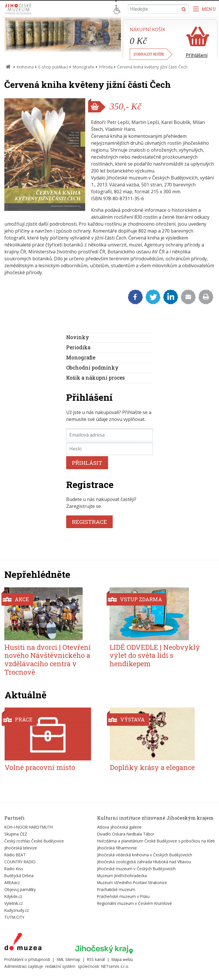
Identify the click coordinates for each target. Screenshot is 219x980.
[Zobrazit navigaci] (205, 9)
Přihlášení (197, 55)
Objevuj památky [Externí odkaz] (20, 889)
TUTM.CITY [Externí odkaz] (14, 917)
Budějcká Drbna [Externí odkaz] (19, 876)
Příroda (106, 67)
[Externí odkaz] (23, 943)
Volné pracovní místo (40, 767)
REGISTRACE (89, 522)
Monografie (83, 67)
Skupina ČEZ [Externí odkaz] (16, 834)
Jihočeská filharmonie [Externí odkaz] (117, 848)
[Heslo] (110, 449)
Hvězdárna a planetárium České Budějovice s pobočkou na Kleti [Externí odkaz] (156, 841)
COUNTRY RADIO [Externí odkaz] (20, 862)
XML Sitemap (68, 959)
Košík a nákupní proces (95, 378)
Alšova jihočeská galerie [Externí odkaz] (119, 827)
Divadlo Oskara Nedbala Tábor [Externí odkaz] (126, 834)
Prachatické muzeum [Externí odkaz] (116, 889)
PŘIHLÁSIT (87, 463)
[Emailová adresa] (110, 435)
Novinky (78, 337)
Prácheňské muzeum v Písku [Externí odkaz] (123, 896)
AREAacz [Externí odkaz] (12, 882)
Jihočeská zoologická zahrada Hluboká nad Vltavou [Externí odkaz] (144, 862)
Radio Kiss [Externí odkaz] (14, 869)
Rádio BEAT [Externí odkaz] (15, 855)
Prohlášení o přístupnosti (27, 959)
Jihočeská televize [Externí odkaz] (21, 848)
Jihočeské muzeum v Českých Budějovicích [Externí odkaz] (136, 869)
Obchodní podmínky (92, 368)
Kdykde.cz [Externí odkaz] (13, 896)
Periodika (78, 347)
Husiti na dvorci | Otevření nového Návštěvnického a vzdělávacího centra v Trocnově (48, 660)
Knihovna (25, 67)
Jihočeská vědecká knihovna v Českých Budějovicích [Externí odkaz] (145, 855)
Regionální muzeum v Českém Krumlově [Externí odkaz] (134, 903)
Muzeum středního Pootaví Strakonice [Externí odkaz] (132, 882)
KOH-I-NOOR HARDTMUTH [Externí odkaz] (29, 827)
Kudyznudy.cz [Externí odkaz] (17, 910)
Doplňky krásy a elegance (152, 767)
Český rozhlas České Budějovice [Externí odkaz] (34, 841)
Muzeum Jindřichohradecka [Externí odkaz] (122, 876)
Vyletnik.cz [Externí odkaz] (14, 903)
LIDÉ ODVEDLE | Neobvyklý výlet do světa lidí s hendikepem (155, 656)
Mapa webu (122, 959)
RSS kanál (96, 959)
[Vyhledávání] (158, 9)
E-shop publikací (53, 67)
